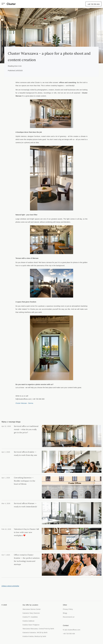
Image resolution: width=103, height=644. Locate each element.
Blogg (65, 613)
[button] (4, 4)
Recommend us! (69, 617)
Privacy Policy (68, 609)
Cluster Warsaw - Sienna (24, 403)
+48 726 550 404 (93, 4)
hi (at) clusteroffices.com (72, 630)
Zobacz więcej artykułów (10, 586)
